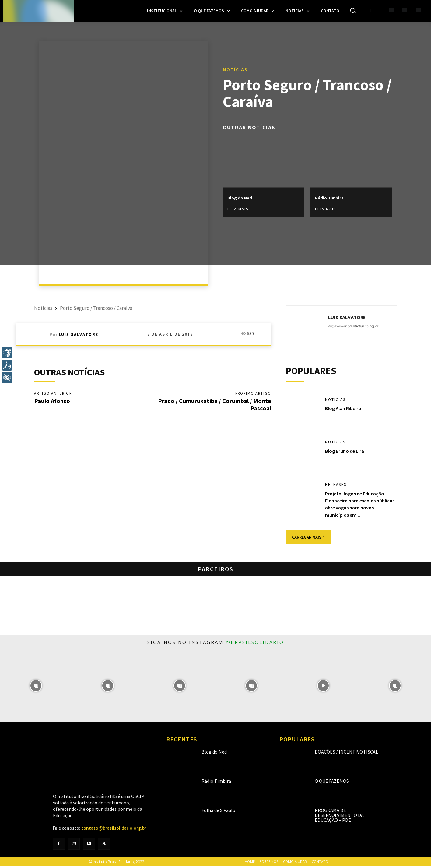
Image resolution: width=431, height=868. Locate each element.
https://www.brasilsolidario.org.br (353, 326)
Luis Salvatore (79, 334)
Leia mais (238, 209)
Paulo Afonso (52, 401)
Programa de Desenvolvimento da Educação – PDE (339, 817)
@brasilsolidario (255, 644)
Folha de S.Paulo (218, 812)
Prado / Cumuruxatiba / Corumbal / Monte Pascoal (215, 405)
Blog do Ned (244, 197)
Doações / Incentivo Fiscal (346, 754)
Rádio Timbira (334, 197)
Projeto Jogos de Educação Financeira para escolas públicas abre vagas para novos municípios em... (357, 506)
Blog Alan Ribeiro (345, 410)
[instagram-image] (36, 687)
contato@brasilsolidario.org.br (114, 830)
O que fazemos (332, 783)
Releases (336, 487)
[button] (353, 10)
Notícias (235, 69)
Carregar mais (308, 539)
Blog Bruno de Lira (347, 453)
